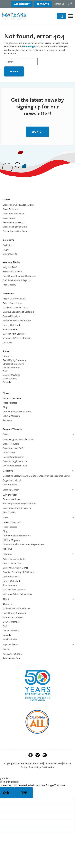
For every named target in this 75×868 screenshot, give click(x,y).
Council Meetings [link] (11, 375)
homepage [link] (29, 46)
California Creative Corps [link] (15, 307)
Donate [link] (6, 649)
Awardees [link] (8, 342)
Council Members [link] (12, 367)
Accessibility (22, 4)
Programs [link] (8, 554)
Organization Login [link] (12, 480)
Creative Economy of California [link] (19, 312)
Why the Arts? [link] (10, 267)
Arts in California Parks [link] (14, 299)
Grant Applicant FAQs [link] (14, 213)
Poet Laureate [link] (10, 329)
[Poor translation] (24, 792)
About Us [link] (7, 356)
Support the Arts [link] (11, 644)
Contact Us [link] (59, 4)
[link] (71, 4)
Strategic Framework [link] (13, 364)
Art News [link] (7, 420)
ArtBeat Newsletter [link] (12, 398)
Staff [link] (5, 371)
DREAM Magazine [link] (12, 416)
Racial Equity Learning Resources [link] (19, 276)
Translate (43, 4)
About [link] (6, 599)
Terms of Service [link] (53, 763)
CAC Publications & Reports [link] (17, 280)
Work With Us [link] (10, 378)
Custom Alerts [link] (10, 254)
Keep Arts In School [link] (13, 654)
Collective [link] (8, 245)
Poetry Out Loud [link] (11, 325)
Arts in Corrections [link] (12, 303)
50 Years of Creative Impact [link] (16, 338)
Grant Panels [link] (9, 218)
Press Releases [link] (10, 403)
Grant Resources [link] (11, 209)
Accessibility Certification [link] (42, 767)
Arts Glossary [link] (9, 285)
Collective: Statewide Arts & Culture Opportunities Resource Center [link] (37, 476)
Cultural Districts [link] (11, 316)
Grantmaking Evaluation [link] (15, 227)
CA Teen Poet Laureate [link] (14, 334)
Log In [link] (6, 249)
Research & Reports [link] (13, 271)
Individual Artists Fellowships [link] (17, 594)
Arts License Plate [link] (12, 658)
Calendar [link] (7, 382)
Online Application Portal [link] (15, 231)
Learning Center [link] (11, 490)
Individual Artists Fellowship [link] (17, 320)
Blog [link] (5, 407)
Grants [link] (6, 434)
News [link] (6, 517)
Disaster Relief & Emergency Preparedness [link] (24, 544)
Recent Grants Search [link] (14, 222)
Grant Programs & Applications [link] (18, 205)
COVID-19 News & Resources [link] (17, 411)
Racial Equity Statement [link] (15, 360)
